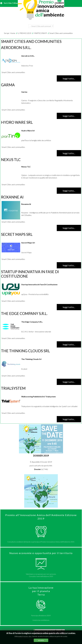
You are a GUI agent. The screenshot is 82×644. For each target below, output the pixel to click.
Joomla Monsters (41, 639)
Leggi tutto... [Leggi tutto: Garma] (69, 116)
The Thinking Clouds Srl (25, 351)
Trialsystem (13, 388)
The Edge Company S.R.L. (24, 313)
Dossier (38, 469)
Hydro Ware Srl (17, 122)
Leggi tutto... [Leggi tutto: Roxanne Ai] (69, 228)
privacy (61, 637)
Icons (27, 639)
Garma (8, 85)
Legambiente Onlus (39, 637)
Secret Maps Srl (17, 234)
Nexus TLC (11, 160)
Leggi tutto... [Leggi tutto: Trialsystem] (69, 419)
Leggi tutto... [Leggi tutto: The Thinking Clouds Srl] (69, 382)
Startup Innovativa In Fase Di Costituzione (30, 274)
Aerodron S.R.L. (16, 48)
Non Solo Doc (53, 639)
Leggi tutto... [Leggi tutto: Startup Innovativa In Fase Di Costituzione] (69, 307)
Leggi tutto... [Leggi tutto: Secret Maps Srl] (69, 265)
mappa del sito (52, 637)
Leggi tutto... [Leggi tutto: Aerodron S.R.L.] (69, 78)
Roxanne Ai (12, 197)
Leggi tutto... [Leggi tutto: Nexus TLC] (69, 191)
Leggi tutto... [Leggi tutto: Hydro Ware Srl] (69, 153)
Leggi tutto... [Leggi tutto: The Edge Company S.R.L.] (69, 344)
